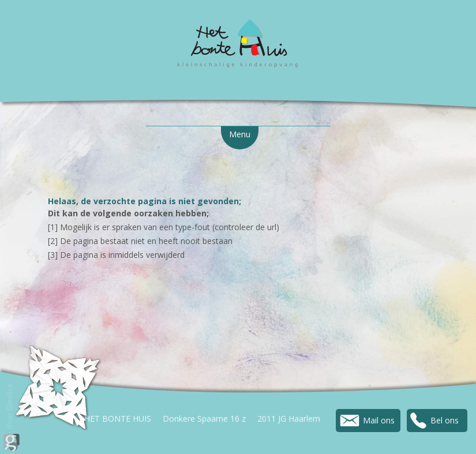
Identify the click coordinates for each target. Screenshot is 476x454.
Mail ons (379, 420)
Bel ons (445, 420)
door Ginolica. (12, 417)
